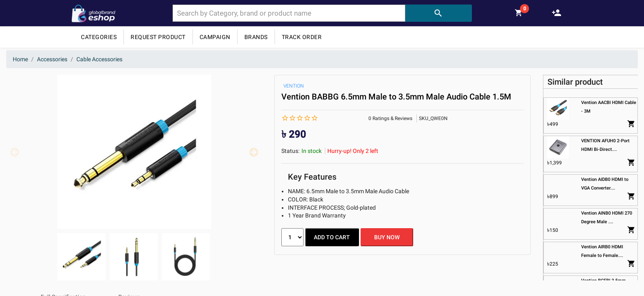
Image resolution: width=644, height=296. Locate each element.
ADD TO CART (332, 237)
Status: (290, 151)
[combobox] (289, 13)
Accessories (52, 59)
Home (20, 59)
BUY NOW (388, 237)
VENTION (294, 86)
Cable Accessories (99, 59)
